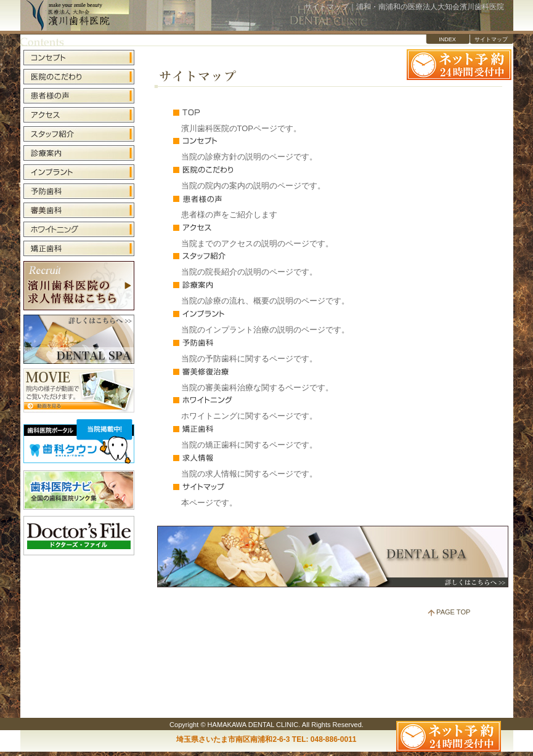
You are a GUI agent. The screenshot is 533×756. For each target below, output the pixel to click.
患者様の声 (271, 198)
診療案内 (271, 284)
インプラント (271, 313)
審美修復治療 (271, 371)
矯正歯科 (271, 428)
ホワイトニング (271, 400)
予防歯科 (271, 342)
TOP (271, 112)
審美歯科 (79, 210)
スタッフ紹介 (271, 255)
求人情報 (271, 457)
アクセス (271, 227)
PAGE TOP (453, 612)
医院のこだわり (271, 169)
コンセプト (271, 140)
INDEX (447, 39)
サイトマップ (491, 39)
